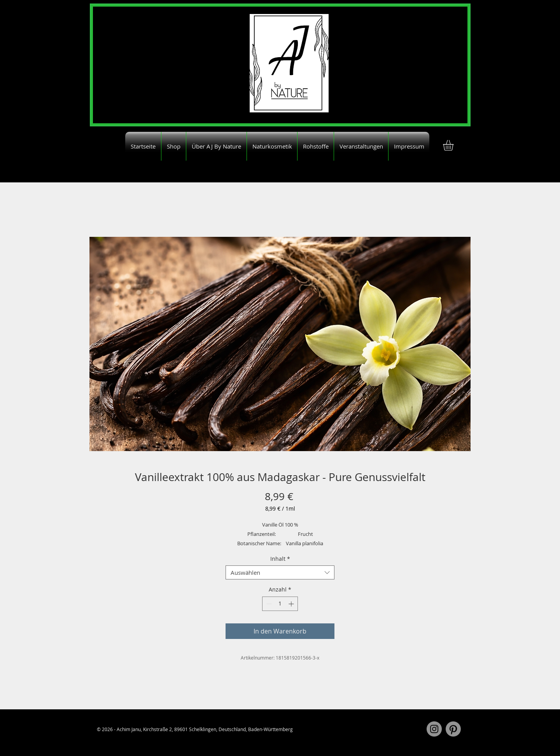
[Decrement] (268, 604)
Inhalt (280, 559)
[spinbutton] (280, 604)
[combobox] (280, 572)
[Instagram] (434, 729)
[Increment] (292, 604)
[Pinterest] (453, 729)
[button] (454, 145)
